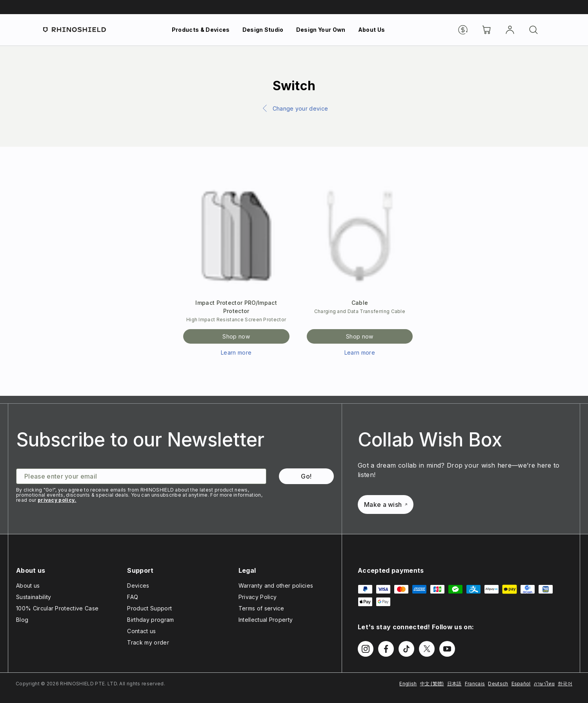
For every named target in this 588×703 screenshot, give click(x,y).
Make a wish (386, 504)
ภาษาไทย (544, 684)
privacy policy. (57, 500)
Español (521, 684)
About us (28, 586)
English (408, 684)
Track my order (148, 642)
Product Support (149, 608)
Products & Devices (201, 30)
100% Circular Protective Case (57, 608)
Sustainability (34, 597)
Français (475, 684)
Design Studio (263, 30)
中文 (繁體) (432, 684)
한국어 (565, 684)
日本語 (454, 684)
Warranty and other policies (276, 586)
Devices (138, 586)
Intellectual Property (266, 620)
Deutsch (498, 684)
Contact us (141, 631)
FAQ (133, 597)
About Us (372, 30)
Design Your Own (321, 30)
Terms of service (261, 608)
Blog (22, 620)
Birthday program (150, 620)
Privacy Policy (258, 597)
